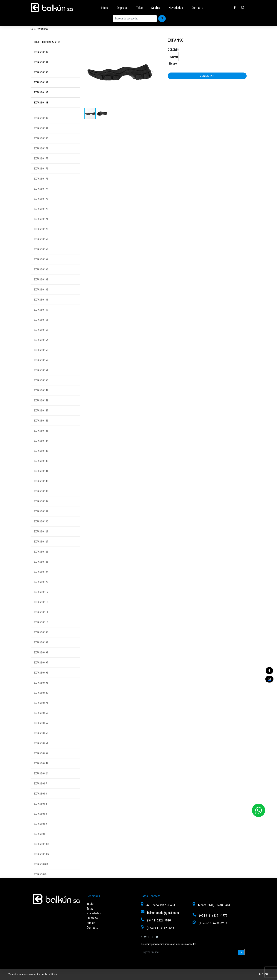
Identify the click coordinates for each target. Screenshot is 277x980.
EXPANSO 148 (41, 407)
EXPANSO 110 (41, 629)
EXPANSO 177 (41, 166)
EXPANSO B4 (40, 811)
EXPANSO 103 (41, 649)
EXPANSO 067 (41, 730)
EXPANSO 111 (41, 619)
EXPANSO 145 (41, 438)
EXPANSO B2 (40, 831)
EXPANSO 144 (41, 448)
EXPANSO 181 (41, 135)
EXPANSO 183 (41, 103)
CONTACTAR (207, 76)
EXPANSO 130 (41, 528)
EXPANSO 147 (41, 418)
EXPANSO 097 (41, 670)
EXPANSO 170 (41, 236)
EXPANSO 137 (41, 508)
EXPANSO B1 (40, 841)
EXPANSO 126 (41, 559)
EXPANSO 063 (41, 740)
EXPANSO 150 (41, 387)
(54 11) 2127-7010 (159, 920)
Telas (139, 8)
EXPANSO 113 (41, 609)
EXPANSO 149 (41, 397)
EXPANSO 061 (41, 750)
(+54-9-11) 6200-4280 (213, 923)
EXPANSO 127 (41, 549)
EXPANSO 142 (41, 468)
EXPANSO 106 (41, 639)
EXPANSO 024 (41, 780)
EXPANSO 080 (41, 700)
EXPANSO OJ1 (41, 871)
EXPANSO (43, 29)
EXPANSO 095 (41, 690)
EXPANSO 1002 (42, 861)
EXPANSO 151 (41, 377)
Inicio (104, 8)
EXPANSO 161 (41, 307)
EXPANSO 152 (41, 367)
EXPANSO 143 (41, 458)
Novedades (176, 8)
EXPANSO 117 (41, 599)
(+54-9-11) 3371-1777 (213, 916)
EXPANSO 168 (41, 256)
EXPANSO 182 (41, 125)
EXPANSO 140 (41, 488)
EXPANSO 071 (41, 710)
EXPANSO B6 (40, 801)
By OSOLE (264, 975)
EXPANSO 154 (41, 347)
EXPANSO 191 (41, 62)
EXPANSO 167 (41, 266)
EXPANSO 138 (41, 498)
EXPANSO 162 (41, 297)
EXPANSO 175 (41, 186)
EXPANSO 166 (41, 276)
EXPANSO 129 (41, 539)
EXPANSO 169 (41, 246)
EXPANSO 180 (41, 145)
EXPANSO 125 (41, 569)
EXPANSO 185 (41, 92)
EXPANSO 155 (41, 337)
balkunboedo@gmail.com (163, 913)
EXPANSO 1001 (42, 851)
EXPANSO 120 (41, 589)
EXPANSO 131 (41, 518)
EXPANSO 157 (41, 317)
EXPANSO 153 (41, 357)
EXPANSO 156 (41, 327)
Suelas (156, 8)
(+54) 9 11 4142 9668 (160, 928)
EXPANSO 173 (41, 206)
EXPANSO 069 (41, 720)
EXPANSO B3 (40, 821)
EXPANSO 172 (41, 216)
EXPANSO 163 (41, 287)
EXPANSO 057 (41, 760)
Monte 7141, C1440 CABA (214, 905)
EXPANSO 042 (41, 770)
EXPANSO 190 (41, 72)
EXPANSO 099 (41, 660)
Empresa (122, 8)
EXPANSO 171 (41, 226)
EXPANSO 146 (41, 428)
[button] (152, 72)
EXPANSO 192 (41, 52)
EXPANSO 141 (41, 478)
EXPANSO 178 (41, 155)
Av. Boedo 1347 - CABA (161, 905)
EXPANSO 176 (41, 176)
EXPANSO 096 (41, 680)
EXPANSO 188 (41, 82)
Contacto (197, 8)
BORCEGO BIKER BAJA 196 (47, 42)
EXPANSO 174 (41, 196)
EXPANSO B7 (40, 791)
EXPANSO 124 (41, 579)
